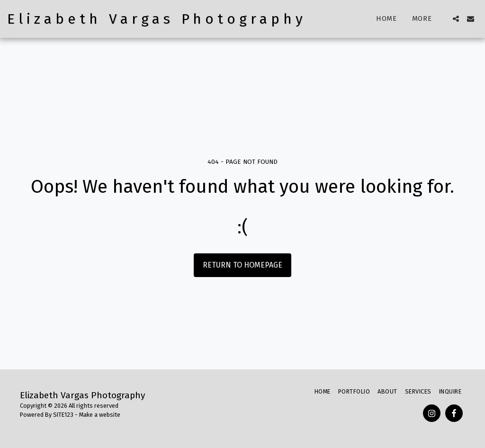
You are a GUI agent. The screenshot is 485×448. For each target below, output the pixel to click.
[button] (456, 19)
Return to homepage (242, 265)
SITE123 (63, 415)
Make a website (100, 415)
